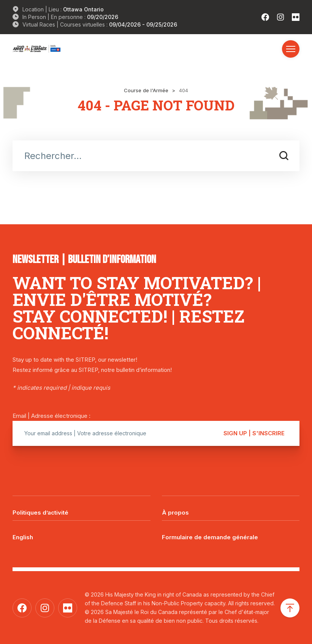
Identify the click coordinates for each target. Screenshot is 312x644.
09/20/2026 (103, 17)
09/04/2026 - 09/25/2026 (143, 24)
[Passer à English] (82, 532)
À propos (175, 513)
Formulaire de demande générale (210, 537)
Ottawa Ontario (83, 9)
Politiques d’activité (40, 513)
